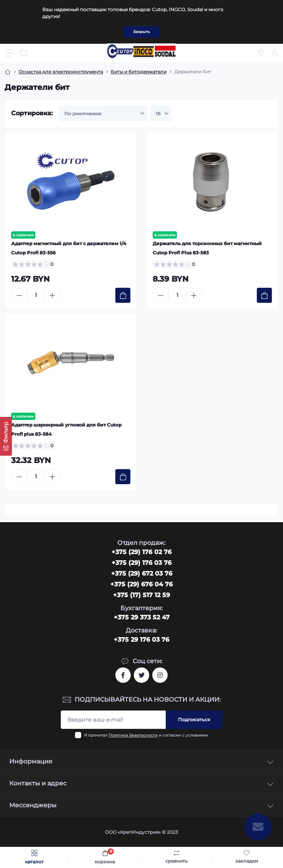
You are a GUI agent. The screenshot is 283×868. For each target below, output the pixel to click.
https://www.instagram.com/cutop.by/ (160, 675)
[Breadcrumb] (8, 72)
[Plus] (52, 295)
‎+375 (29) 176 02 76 (141, 552)
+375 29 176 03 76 (141, 640)
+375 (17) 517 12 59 (141, 595)
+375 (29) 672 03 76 (142, 573)
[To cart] (123, 295)
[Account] (275, 53)
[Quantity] (36, 295)
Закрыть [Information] (141, 32)
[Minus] (19, 295)
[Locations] (261, 53)
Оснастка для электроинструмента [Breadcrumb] (61, 72)
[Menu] (10, 53)
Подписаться (194, 719)
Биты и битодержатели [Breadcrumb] (139, 72)
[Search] (24, 53)
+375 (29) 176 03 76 (141, 563)
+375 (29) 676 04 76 (141, 584)
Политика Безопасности (133, 735)
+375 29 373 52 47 (142, 617)
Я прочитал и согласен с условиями (146, 735)
